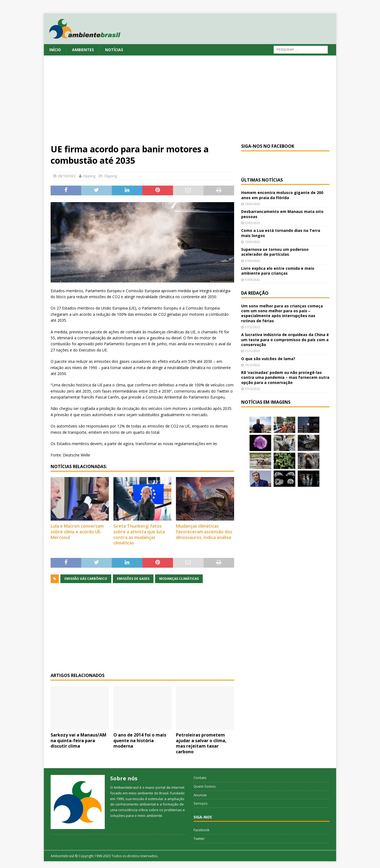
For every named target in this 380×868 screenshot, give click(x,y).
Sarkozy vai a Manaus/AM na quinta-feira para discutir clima (78, 741)
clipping (89, 176)
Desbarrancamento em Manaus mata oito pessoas (282, 214)
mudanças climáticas (179, 579)
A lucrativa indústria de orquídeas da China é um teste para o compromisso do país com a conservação (285, 339)
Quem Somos (205, 786)
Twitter (199, 839)
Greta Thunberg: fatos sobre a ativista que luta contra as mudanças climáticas (139, 534)
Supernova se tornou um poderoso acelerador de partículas (275, 252)
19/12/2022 (253, 365)
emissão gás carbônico (86, 579)
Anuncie (200, 795)
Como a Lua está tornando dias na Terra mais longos (281, 233)
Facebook (202, 830)
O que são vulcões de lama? (268, 359)
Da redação (255, 293)
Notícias (114, 50)
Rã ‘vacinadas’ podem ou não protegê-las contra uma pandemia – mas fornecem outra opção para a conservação (285, 377)
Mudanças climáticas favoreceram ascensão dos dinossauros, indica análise (204, 532)
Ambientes (83, 50)
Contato (200, 778)
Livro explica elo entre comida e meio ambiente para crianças (278, 271)
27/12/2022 (253, 327)
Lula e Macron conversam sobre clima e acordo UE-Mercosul (77, 532)
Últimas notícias (262, 180)
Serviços (201, 803)
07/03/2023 (253, 261)
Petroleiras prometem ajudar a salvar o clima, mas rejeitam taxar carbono (201, 743)
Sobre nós (124, 778)
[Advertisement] (190, 103)
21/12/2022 (253, 351)
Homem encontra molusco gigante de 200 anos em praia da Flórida (282, 195)
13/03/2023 (253, 204)
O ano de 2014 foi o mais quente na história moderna (140, 741)
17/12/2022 (253, 389)
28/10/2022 (67, 176)
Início (55, 50)
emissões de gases (133, 579)
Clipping (110, 176)
